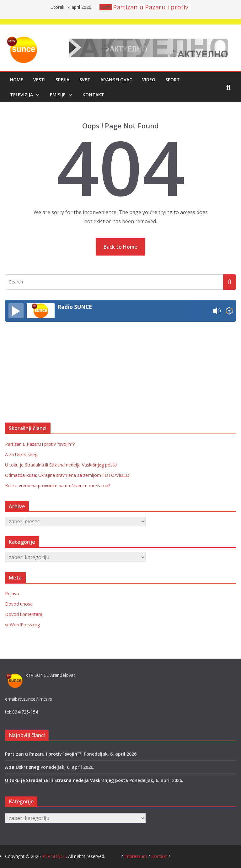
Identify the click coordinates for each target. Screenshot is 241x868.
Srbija (62, 80)
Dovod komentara (24, 614)
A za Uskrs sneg (21, 454)
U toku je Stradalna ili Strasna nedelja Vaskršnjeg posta (61, 465)
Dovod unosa (19, 604)
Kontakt (93, 95)
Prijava (12, 593)
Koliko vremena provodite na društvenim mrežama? (58, 485)
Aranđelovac (116, 80)
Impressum (136, 856)
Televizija (21, 95)
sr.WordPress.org (22, 625)
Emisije (58, 95)
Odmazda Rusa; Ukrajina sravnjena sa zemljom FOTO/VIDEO (67, 475)
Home (17, 80)
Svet (85, 80)
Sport (173, 80)
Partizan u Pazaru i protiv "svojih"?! (40, 444)
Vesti (39, 80)
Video (149, 80)
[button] (36, 95)
